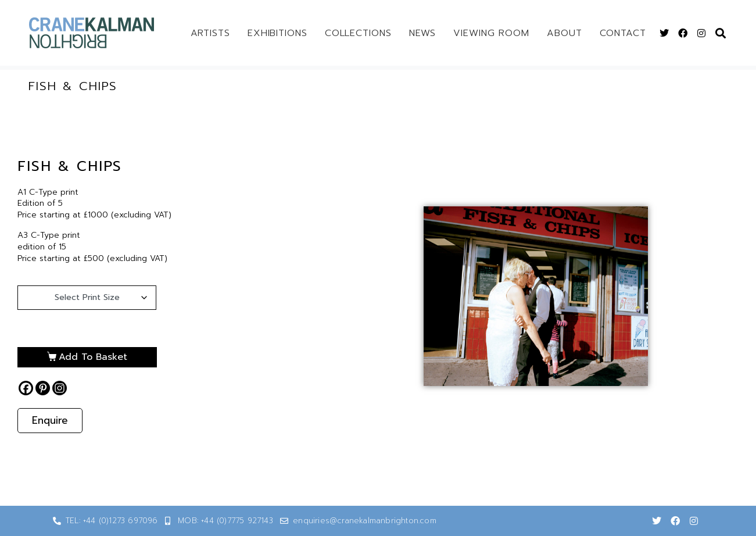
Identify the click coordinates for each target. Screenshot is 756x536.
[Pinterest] (43, 388)
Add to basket (93, 357)
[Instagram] (60, 388)
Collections (358, 33)
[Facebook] (26, 388)
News (423, 33)
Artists (210, 33)
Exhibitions (277, 33)
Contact (623, 33)
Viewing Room (491, 33)
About (565, 33)
